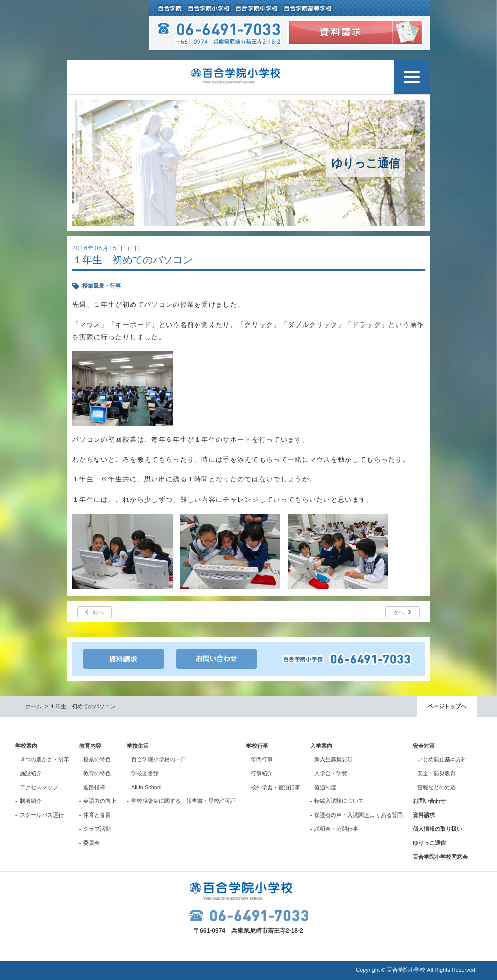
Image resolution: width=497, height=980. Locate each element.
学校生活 (138, 746)
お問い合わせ (429, 801)
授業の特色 (97, 759)
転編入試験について (339, 801)
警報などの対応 (437, 787)
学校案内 (26, 746)
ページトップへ (447, 706)
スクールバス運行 (42, 815)
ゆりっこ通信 (429, 843)
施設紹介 (31, 773)
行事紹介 (262, 773)
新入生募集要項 (334, 759)
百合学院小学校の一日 (159, 759)
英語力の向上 (100, 801)
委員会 (92, 843)
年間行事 (262, 759)
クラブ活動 (97, 829)
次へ (399, 612)
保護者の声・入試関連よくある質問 (358, 815)
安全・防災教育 (437, 773)
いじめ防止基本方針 (442, 759)
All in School (146, 787)
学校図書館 (145, 773)
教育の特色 (97, 773)
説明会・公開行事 (336, 829)
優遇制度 (325, 787)
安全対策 (424, 746)
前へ (98, 612)
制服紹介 (31, 801)
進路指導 (94, 787)
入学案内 (321, 746)
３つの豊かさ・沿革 (44, 759)
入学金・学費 (331, 773)
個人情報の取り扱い (438, 829)
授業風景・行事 (102, 286)
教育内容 (90, 746)
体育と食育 (97, 815)
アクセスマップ (39, 787)
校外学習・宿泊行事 (275, 787)
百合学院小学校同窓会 (440, 857)
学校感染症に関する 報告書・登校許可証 (183, 801)
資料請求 (424, 815)
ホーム (33, 706)
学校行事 (257, 746)
